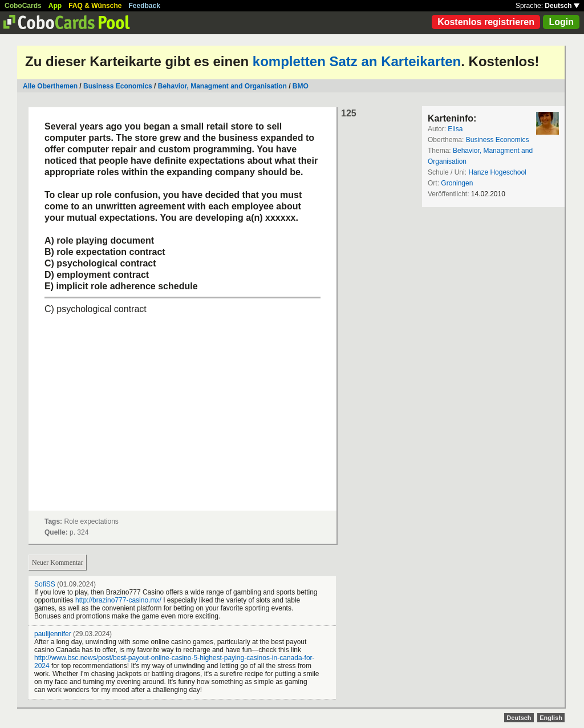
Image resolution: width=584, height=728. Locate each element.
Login (561, 22)
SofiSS (45, 584)
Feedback (145, 6)
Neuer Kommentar (58, 563)
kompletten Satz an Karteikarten (357, 61)
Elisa (455, 129)
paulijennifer (53, 634)
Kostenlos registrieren (486, 22)
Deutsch (562, 6)
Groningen (457, 183)
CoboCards (23, 6)
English (551, 718)
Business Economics (118, 86)
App (55, 6)
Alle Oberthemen (50, 86)
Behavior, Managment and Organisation (222, 86)
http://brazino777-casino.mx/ (118, 600)
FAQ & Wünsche (95, 6)
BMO (301, 86)
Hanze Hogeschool (497, 172)
